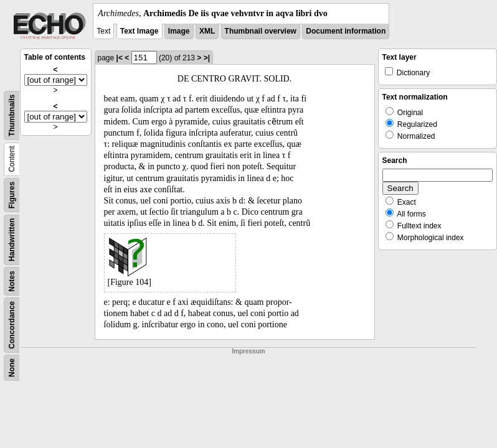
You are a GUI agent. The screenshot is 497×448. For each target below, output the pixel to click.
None (12, 368)
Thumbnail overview (261, 31)
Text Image (140, 31)
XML (207, 31)
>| (207, 58)
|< (120, 58)
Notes (12, 281)
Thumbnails (12, 115)
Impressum (248, 351)
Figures (12, 195)
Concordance (12, 325)
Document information (346, 31)
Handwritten (12, 240)
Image (179, 31)
